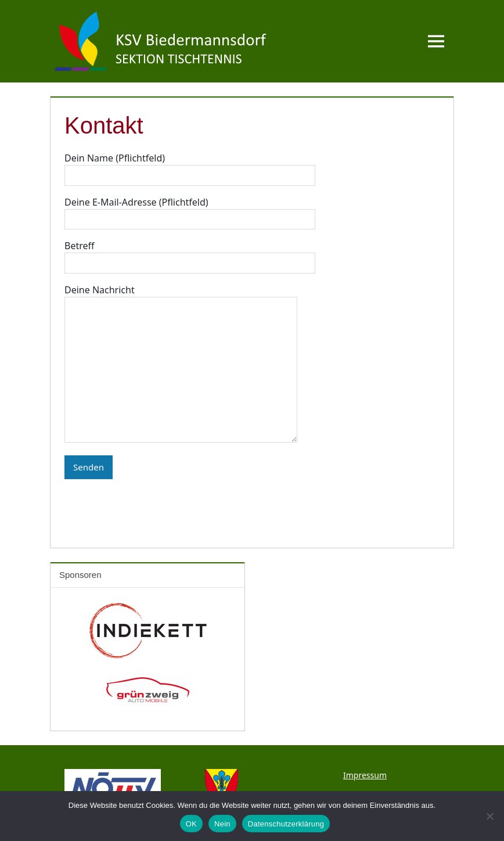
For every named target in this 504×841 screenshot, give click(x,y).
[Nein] (489, 816)
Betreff (190, 254)
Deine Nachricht (181, 365)
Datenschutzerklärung (286, 824)
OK (191, 824)
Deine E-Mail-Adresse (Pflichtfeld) (190, 211)
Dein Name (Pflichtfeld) (190, 167)
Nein (222, 824)
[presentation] (153, 502)
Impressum (365, 775)
